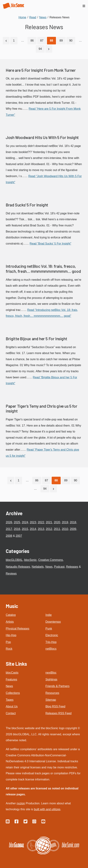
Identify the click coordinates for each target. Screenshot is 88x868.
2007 (19, 536)
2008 (9, 536)
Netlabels (38, 567)
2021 (49, 522)
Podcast (59, 567)
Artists (10, 622)
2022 (41, 522)
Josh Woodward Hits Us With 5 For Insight (42, 137)
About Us (12, 706)
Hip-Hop (11, 635)
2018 (73, 522)
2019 (65, 522)
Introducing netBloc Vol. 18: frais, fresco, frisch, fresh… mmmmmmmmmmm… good (43, 269)
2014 (33, 529)
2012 (49, 529)
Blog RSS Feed (55, 706)
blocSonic (30, 560)
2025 (17, 522)
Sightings (51, 679)
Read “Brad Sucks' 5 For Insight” (50, 244)
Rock (9, 649)
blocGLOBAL (14, 560)
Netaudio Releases (18, 567)
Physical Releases (18, 629)
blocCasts (12, 673)
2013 (41, 529)
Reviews (11, 574)
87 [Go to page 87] (42, 41)
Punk (49, 629)
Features (11, 679)
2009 (73, 529)
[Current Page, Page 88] (51, 41)
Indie (49, 615)
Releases (72, 567)
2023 (33, 522)
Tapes (10, 700)
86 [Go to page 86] (32, 41)
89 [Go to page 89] (61, 41)
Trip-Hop (51, 642)
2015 (25, 529)
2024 (25, 522)
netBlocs (51, 649)
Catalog (11, 615)
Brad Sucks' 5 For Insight (27, 205)
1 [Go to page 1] (14, 41)
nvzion (21, 803)
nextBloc (51, 673)
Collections (13, 693)
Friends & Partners (57, 686)
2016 (17, 529)
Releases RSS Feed (59, 713)
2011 (57, 529)
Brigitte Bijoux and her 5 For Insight (36, 339)
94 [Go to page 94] (40, 49)
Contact (11, 713)
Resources (52, 693)
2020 (57, 522)
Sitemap (51, 700)
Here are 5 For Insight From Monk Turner (41, 70)
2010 (65, 529)
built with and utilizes (47, 809)
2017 (9, 529)
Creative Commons (51, 560)
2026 (9, 522)
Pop (8, 642)
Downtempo (53, 622)
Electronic (52, 635)
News (49, 567)
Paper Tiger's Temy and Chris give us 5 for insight (41, 409)
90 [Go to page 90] (71, 41)
